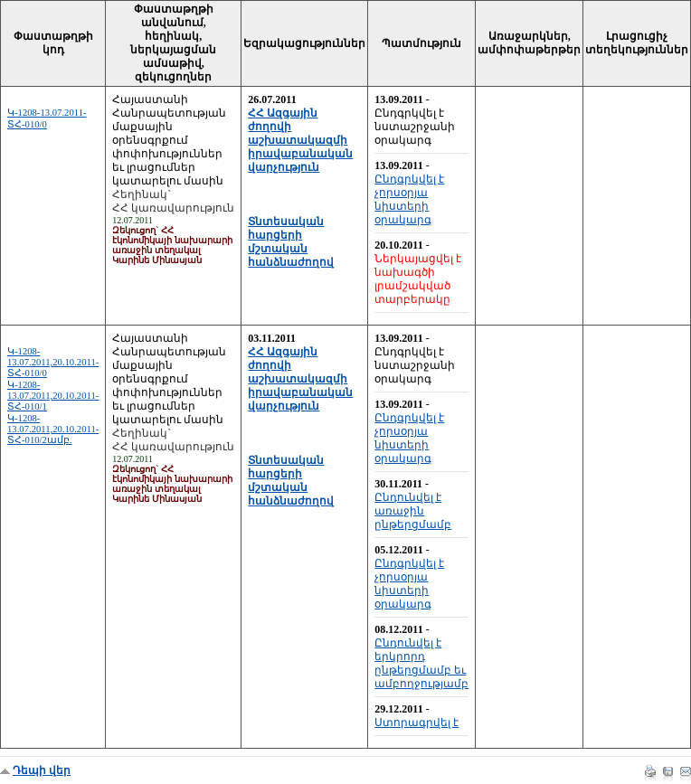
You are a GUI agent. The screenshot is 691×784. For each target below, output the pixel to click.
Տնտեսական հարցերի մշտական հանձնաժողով (291, 242)
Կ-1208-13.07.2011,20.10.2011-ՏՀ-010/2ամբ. (53, 429)
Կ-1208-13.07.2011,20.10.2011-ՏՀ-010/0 (53, 362)
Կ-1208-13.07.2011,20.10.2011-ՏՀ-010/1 (53, 396)
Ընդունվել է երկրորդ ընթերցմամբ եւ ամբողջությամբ (421, 663)
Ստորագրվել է (416, 723)
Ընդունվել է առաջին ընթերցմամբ (413, 511)
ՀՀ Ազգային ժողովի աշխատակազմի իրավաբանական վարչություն (300, 140)
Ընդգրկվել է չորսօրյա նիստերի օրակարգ (409, 199)
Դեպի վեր (42, 770)
